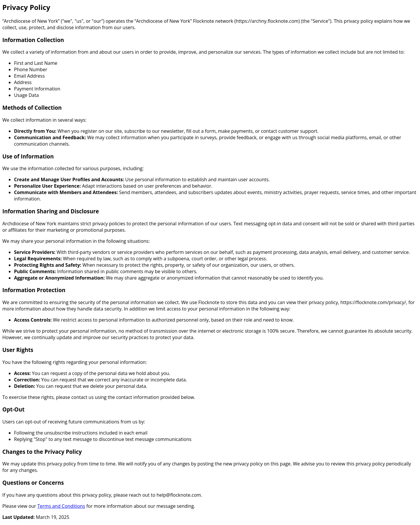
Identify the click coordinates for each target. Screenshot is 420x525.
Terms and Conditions (61, 506)
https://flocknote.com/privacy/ (373, 302)
